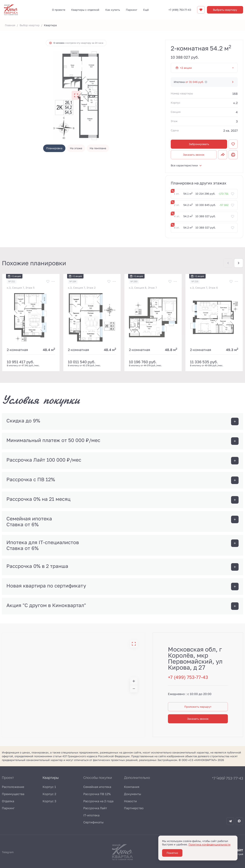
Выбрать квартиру (225, 10)
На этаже (76, 148)
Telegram (8, 852)
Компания (132, 787)
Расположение (13, 787)
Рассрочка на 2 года (98, 801)
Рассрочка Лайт (95, 808)
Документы (133, 794)
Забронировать (199, 144)
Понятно (172, 853)
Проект (8, 778)
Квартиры (51, 778)
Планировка (54, 148)
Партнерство (134, 808)
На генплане (98, 148)
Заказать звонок (194, 155)
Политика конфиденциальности (209, 844)
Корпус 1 (49, 787)
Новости (130, 801)
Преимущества (13, 794)
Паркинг (8, 808)
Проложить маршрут (198, 707)
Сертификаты (93, 822)
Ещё (146, 10)
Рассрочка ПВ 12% (97, 794)
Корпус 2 (49, 794)
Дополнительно (137, 778)
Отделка (8, 801)
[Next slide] (239, 263)
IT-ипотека (91, 815)
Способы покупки (98, 778)
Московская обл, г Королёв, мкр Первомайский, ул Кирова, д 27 (195, 658)
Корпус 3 (49, 801)
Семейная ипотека (97, 787)
